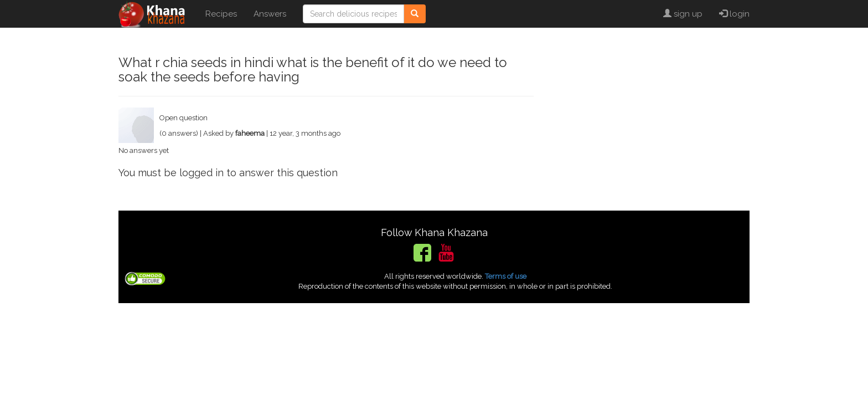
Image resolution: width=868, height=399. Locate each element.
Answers (270, 14)
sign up (683, 14)
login (734, 14)
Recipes (221, 14)
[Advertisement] (650, 122)
